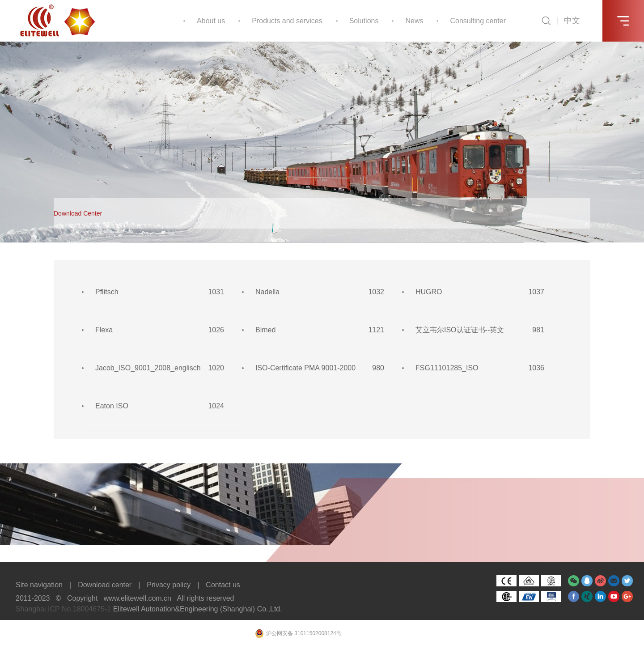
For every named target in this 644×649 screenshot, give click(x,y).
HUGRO (429, 292)
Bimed (265, 330)
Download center (105, 585)
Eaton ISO (112, 406)
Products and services (287, 21)
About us (211, 21)
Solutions (364, 21)
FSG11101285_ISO (447, 368)
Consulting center (478, 21)
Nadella (267, 292)
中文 (572, 21)
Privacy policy (169, 585)
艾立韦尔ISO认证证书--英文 (460, 330)
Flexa (104, 330)
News (414, 21)
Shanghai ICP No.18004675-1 (63, 609)
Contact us (223, 585)
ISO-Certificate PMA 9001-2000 (305, 368)
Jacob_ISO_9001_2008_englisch (148, 368)
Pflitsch (107, 292)
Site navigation (39, 585)
